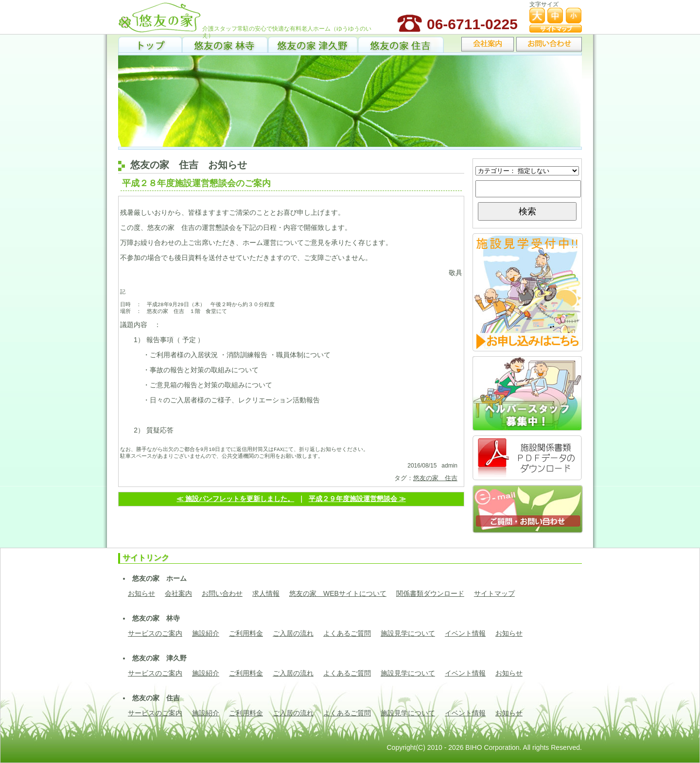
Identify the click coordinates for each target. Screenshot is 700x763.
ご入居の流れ (293, 633)
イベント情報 (465, 633)
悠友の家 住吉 (401, 44)
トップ (150, 44)
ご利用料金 (246, 633)
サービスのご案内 (155, 633)
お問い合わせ (222, 593)
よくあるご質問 (347, 633)
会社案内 (178, 593)
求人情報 (266, 593)
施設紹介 (206, 633)
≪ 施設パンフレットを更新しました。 (235, 504)
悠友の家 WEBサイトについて (338, 593)
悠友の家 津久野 (313, 44)
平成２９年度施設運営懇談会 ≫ (357, 504)
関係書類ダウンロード (430, 593)
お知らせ (141, 593)
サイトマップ (494, 593)
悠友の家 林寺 (225, 44)
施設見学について (408, 633)
